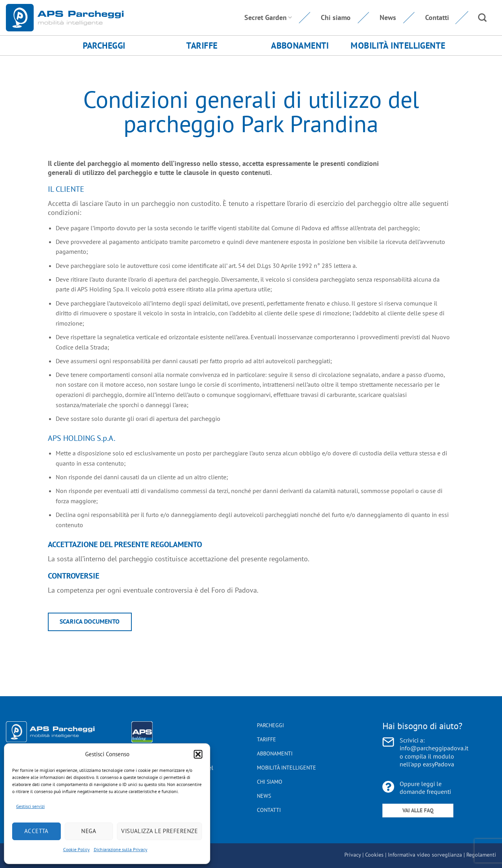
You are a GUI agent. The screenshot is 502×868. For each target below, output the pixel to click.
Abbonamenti (300, 45)
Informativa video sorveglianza (425, 854)
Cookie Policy (76, 849)
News (388, 17)
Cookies (374, 854)
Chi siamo (336, 17)
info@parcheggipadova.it (434, 748)
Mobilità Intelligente (398, 45)
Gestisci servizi (30, 806)
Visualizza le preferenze (159, 831)
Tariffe (202, 45)
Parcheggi (104, 45)
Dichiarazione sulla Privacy (121, 849)
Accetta (36, 831)
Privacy (353, 854)
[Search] (482, 18)
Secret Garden (268, 17)
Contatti (437, 17)
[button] (198, 754)
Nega (89, 831)
